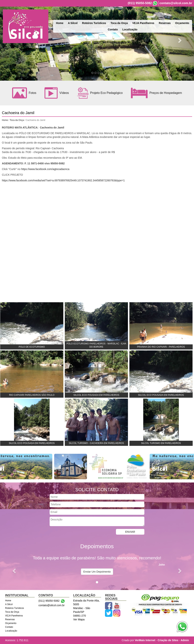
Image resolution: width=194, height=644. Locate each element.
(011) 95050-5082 (140, 3)
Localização (130, 29)
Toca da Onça (119, 23)
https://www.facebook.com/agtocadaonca (45, 169)
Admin (185, 640)
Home (60, 23)
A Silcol (73, 23)
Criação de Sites (168, 640)
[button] (15, 571)
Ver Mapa (79, 619)
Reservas (165, 23)
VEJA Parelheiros (143, 23)
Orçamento (182, 23)
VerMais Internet (145, 640)
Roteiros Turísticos (94, 23)
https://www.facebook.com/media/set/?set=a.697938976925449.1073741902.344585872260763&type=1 (63, 180)
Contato (113, 29)
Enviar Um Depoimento (97, 572)
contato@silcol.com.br (176, 3)
